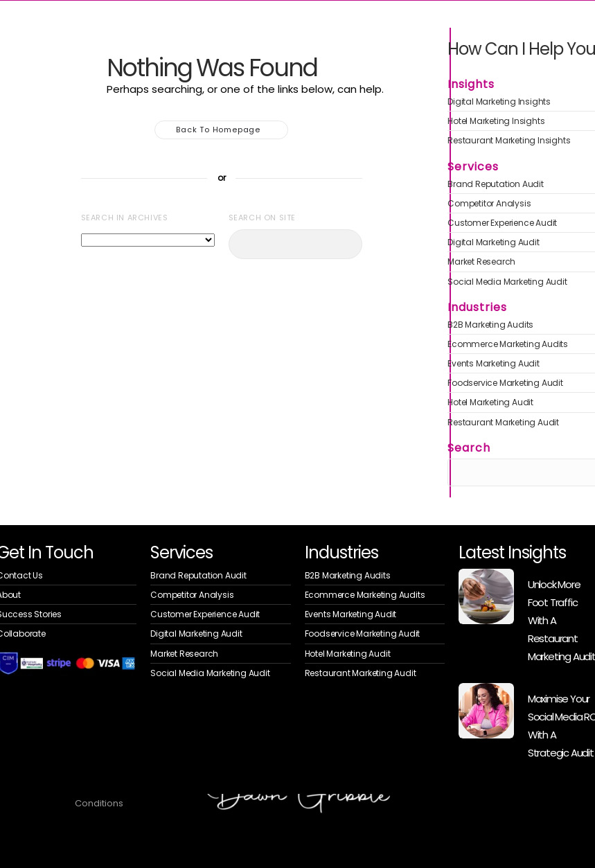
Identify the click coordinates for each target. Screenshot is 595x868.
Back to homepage (221, 130)
